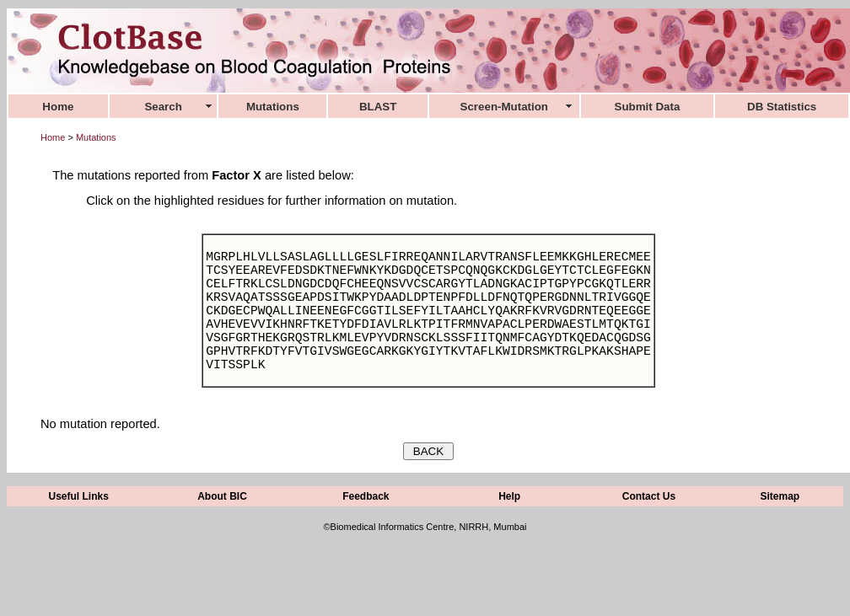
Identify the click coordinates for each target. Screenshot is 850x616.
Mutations (96, 137)
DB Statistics (782, 107)
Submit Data (648, 107)
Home (53, 137)
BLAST (378, 107)
